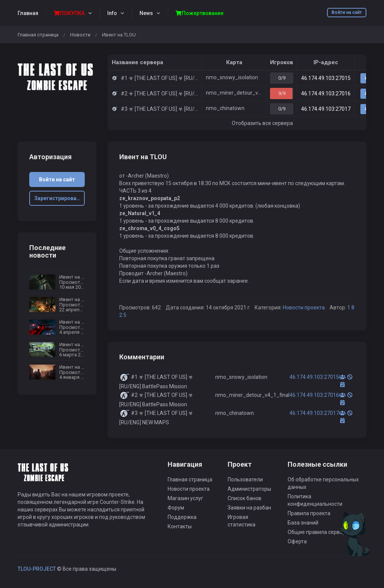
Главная (28, 13)
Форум (176, 508)
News (146, 13)
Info (112, 13)
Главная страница (38, 35)
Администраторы (249, 489)
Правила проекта (309, 513)
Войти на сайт (347, 12)
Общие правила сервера (318, 532)
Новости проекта (304, 308)
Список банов (244, 498)
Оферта (297, 541)
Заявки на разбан (249, 508)
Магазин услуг (185, 498)
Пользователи (245, 479)
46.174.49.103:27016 (326, 93)
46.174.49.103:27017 (326, 109)
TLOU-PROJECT (37, 569)
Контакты (180, 526)
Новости (80, 35)
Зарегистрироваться (60, 198)
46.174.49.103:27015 (326, 78)
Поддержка (182, 517)
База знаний (303, 523)
